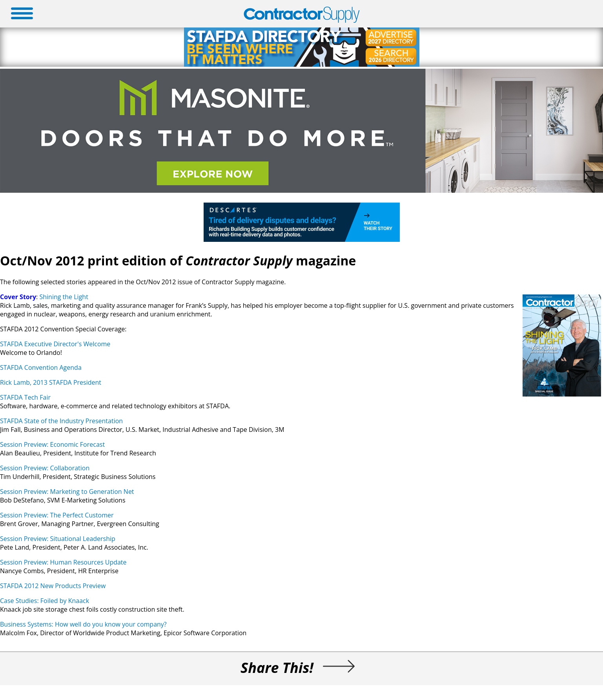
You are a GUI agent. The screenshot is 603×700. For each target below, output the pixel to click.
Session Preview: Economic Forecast (52, 444)
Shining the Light (64, 297)
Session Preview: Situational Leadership (58, 539)
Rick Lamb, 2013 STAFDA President (51, 382)
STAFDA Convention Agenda (41, 367)
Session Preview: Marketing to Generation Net (67, 492)
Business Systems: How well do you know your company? (83, 624)
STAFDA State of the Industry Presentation (61, 421)
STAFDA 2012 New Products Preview (53, 586)
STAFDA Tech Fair (25, 397)
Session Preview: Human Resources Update (63, 562)
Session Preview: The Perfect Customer (57, 515)
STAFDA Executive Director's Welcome (55, 344)
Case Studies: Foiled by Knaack (45, 601)
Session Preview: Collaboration (45, 468)
